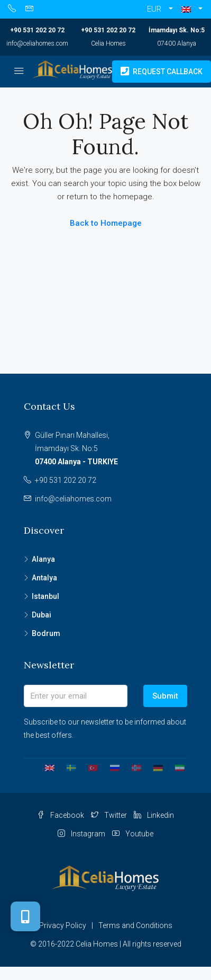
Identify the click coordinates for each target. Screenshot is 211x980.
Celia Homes (108, 43)
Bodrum (46, 633)
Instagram (81, 834)
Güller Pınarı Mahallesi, (111, 450)
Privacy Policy (63, 925)
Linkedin (154, 815)
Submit (165, 696)
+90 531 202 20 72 (37, 30)
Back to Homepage (106, 223)
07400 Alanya (177, 43)
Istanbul (45, 596)
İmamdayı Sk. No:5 (177, 30)
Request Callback (162, 72)
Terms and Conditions (135, 925)
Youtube (133, 834)
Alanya (43, 559)
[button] (192, 9)
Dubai (42, 615)
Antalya (44, 578)
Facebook (61, 815)
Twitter (109, 815)
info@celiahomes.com (37, 43)
